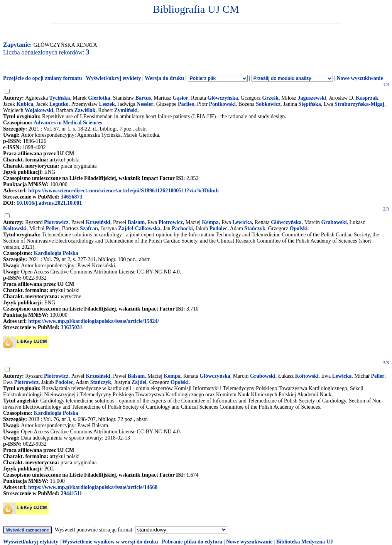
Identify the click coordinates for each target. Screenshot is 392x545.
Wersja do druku (164, 78)
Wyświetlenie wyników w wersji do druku (110, 542)
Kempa (210, 222)
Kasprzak (367, 98)
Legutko (59, 104)
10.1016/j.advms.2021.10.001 (49, 203)
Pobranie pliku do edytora (192, 542)
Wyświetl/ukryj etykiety (113, 78)
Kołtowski (15, 228)
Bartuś (143, 98)
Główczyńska (222, 98)
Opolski (298, 228)
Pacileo (186, 104)
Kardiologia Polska (56, 253)
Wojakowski (39, 110)
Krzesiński (98, 222)
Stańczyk (255, 228)
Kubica (25, 104)
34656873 (71, 197)
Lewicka (242, 222)
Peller (53, 228)
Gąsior (181, 98)
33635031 (71, 327)
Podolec (219, 228)
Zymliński (126, 110)
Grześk (270, 98)
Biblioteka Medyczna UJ (305, 542)
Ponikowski (222, 104)
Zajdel (139, 382)
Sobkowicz (268, 104)
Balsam (136, 222)
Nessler (145, 104)
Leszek (107, 104)
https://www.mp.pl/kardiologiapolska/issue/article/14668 (93, 487)
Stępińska (309, 104)
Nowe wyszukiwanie (360, 78)
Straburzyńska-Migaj (359, 104)
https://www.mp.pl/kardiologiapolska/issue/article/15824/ (94, 321)
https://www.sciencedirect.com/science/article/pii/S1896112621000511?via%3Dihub (123, 191)
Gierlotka (99, 98)
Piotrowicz (56, 222)
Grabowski (334, 222)
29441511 (71, 493)
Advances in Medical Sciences (68, 123)
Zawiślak (85, 110)
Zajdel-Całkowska (139, 228)
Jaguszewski (312, 98)
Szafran (89, 228)
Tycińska (60, 98)
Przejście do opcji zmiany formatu (43, 78)
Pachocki (182, 228)
